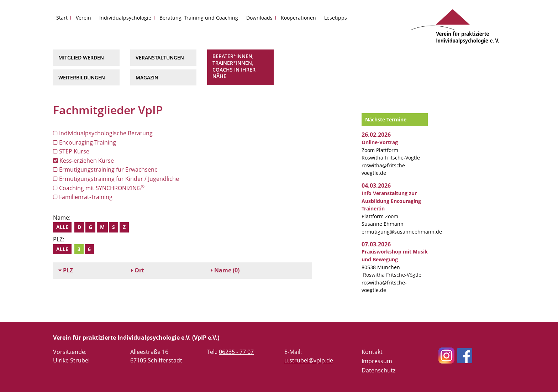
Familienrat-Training (83, 197)
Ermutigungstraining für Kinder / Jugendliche (116, 179)
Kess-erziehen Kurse (83, 161)
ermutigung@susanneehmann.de (402, 232)
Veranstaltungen (160, 58)
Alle (62, 227)
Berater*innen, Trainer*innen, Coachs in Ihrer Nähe (234, 66)
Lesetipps (336, 18)
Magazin (147, 77)
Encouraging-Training (85, 142)
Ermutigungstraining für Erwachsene (105, 169)
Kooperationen (298, 18)
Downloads (259, 18)
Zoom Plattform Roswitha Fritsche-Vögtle (391, 150)
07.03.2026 (376, 244)
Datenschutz (378, 370)
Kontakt (372, 352)
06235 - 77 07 (236, 352)
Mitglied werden (81, 58)
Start (62, 18)
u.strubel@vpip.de (309, 360)
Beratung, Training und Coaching (199, 18)
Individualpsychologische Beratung (103, 133)
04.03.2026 (376, 185)
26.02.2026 (376, 135)
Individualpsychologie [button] (125, 18)
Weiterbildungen (82, 77)
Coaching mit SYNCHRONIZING (99, 188)
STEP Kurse (71, 151)
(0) (225, 270)
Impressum (377, 361)
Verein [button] (83, 18)
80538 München (395, 259)
